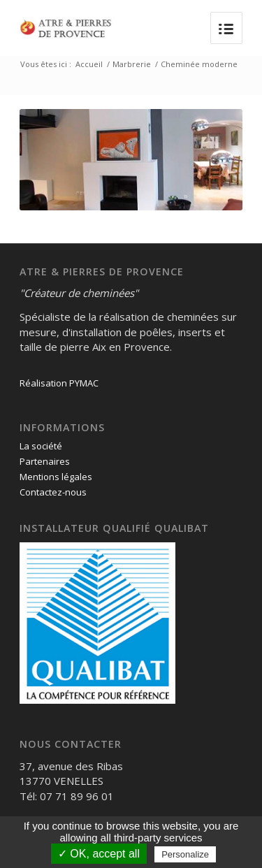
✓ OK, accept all (99, 854)
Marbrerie (132, 64)
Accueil (89, 64)
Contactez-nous (53, 492)
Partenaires (45, 461)
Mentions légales (56, 477)
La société (41, 446)
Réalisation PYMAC (59, 383)
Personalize (185, 854)
